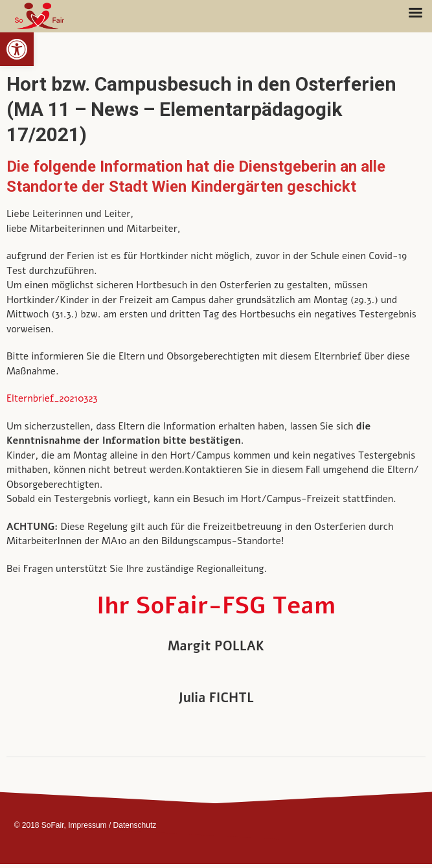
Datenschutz (135, 825)
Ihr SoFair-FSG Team (216, 606)
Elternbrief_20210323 (52, 398)
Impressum (87, 825)
